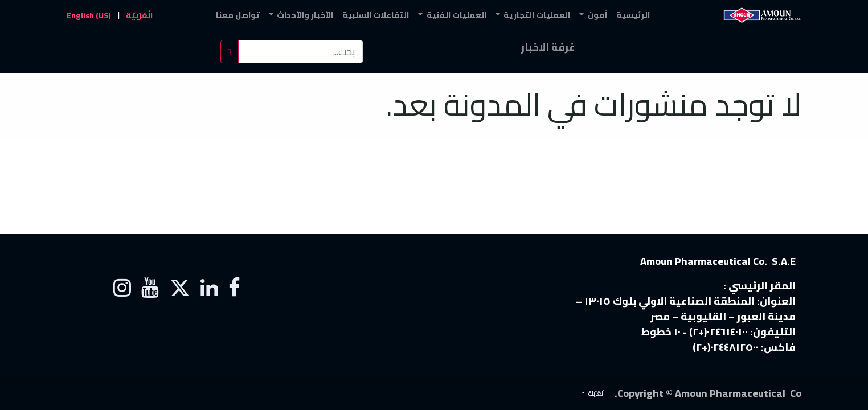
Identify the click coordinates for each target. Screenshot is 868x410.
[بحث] (230, 52)
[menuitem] (633, 15)
